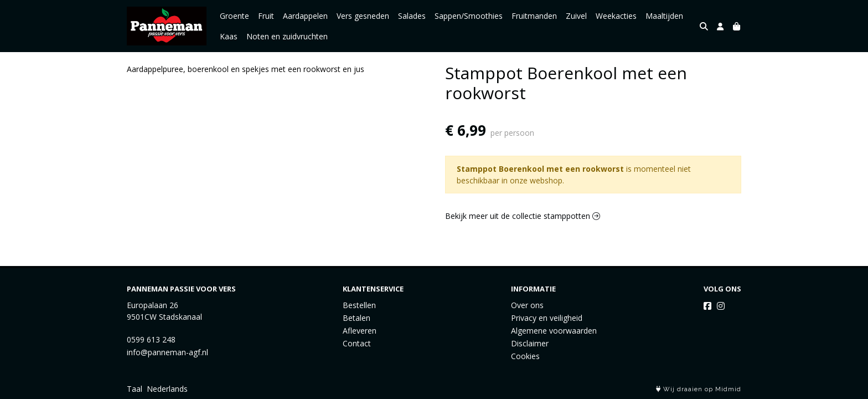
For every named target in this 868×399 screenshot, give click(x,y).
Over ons (527, 305)
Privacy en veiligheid (547, 318)
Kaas (229, 36)
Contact (357, 343)
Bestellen (359, 305)
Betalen (356, 318)
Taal (135, 389)
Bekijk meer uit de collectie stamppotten (523, 216)
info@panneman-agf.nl (167, 352)
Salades (412, 16)
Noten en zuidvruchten (287, 36)
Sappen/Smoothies (469, 16)
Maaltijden (664, 16)
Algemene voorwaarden (554, 331)
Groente (234, 16)
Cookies (525, 356)
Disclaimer (530, 343)
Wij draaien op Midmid (699, 389)
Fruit (266, 16)
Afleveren (360, 331)
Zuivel (576, 16)
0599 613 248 (151, 339)
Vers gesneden (363, 16)
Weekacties (616, 16)
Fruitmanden (534, 16)
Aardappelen (305, 16)
